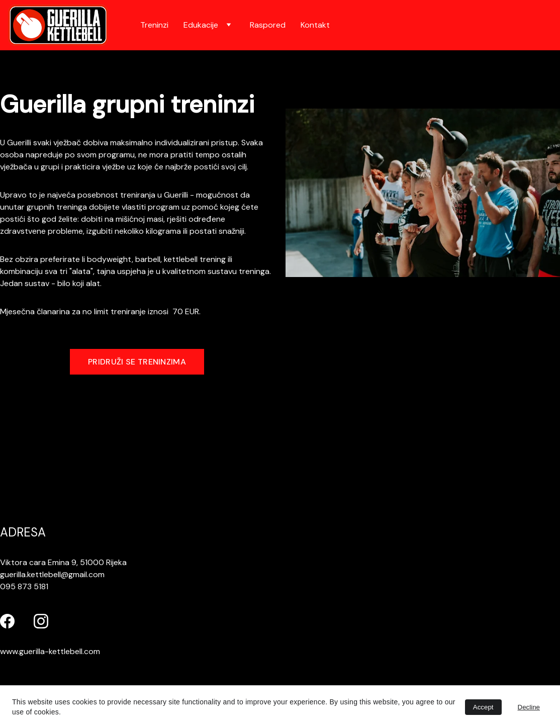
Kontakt (315, 25)
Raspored (268, 25)
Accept (483, 707)
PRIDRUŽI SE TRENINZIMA (137, 362)
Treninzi (154, 25)
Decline (529, 707)
